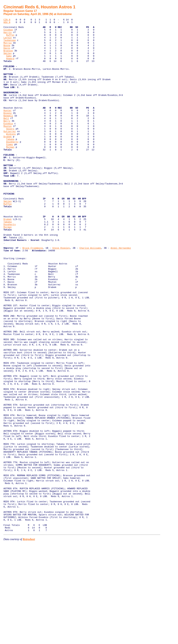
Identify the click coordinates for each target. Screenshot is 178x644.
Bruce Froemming (33, 292)
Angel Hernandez (121, 292)
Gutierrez (10, 153)
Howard (10, 66)
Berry (7, 141)
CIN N (7, 20)
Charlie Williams (90, 292)
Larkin (8, 41)
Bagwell (8, 134)
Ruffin (10, 38)
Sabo (9, 63)
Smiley (8, 60)
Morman (10, 172)
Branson (8, 57)
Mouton (8, 147)
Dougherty (12, 166)
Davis (7, 54)
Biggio (8, 131)
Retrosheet (29, 640)
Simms (10, 169)
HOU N (7, 23)
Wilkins (11, 156)
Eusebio (8, 144)
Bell (6, 138)
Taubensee (10, 44)
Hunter (8, 128)
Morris (8, 47)
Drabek (8, 159)
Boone (7, 51)
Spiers (10, 150)
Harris (8, 35)
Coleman (8, 32)
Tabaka (10, 163)
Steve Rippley (61, 292)
